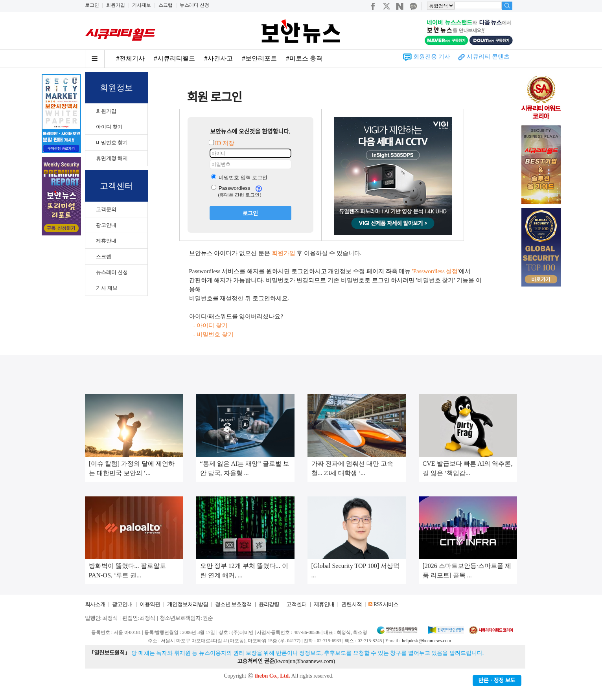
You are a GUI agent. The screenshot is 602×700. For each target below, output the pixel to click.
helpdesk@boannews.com (426, 641)
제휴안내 (106, 241)
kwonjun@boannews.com (305, 661)
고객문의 (106, 209)
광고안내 (106, 225)
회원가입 (116, 5)
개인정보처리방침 (188, 604)
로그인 (92, 5)
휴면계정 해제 (112, 158)
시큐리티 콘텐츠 (488, 57)
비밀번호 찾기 (112, 142)
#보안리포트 (260, 58)
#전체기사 (131, 58)
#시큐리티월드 (175, 58)
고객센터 (296, 604)
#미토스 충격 (304, 58)
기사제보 (142, 5)
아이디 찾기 (109, 127)
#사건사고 (219, 58)
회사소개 (95, 604)
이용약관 (150, 604)
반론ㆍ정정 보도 (497, 681)
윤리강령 (269, 604)
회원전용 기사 (432, 57)
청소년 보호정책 (234, 604)
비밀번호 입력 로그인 (239, 177)
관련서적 (352, 604)
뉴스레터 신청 (194, 5)
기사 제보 (107, 288)
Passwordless (231, 188)
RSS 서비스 (386, 604)
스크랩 (166, 5)
